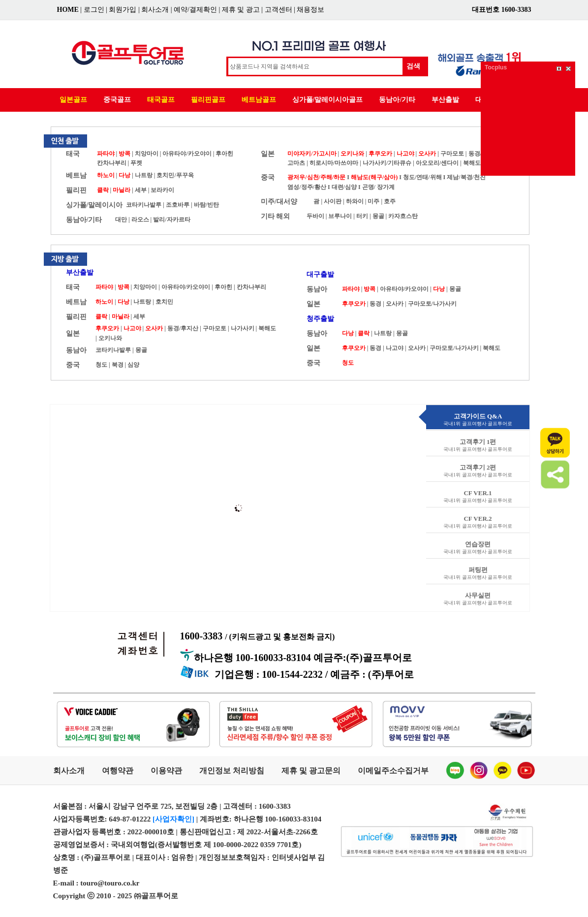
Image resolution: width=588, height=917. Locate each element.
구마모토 (452, 154)
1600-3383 (258, 636)
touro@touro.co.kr (110, 883)
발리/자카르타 (171, 220)
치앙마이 (147, 154)
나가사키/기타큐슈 (387, 163)
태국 (73, 154)
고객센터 (279, 10)
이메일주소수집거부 (393, 771)
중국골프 (117, 100)
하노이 (106, 175)
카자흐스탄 (403, 216)
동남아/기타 (397, 100)
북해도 (472, 163)
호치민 (164, 302)
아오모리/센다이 (437, 163)
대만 (121, 220)
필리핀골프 (208, 100)
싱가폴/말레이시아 (94, 205)
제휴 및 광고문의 (311, 771)
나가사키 (243, 328)
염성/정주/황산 (307, 187)
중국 (268, 177)
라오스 (140, 220)
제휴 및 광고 (241, 10)
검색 (413, 66)
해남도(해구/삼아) (374, 177)
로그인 (94, 10)
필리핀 (76, 190)
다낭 (124, 175)
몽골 (378, 216)
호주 (390, 201)
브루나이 (340, 216)
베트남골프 (259, 100)
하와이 (355, 201)
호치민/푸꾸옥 (175, 175)
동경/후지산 (183, 328)
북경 (118, 365)
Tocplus (496, 67)
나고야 (405, 154)
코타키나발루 (144, 205)
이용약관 (166, 771)
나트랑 (144, 175)
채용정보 (310, 10)
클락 (103, 190)
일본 (268, 154)
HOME (68, 10)
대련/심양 (344, 187)
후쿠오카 (380, 154)
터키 (362, 216)
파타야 (106, 154)
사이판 (333, 201)
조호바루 (178, 205)
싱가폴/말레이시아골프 (328, 100)
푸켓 (136, 163)
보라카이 (162, 190)
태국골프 (161, 100)
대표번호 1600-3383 (501, 10)
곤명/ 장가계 (378, 187)
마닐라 (122, 190)
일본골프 (73, 100)
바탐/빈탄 (206, 205)
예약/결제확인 (195, 10)
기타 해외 (276, 216)
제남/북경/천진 (466, 177)
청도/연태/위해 (422, 177)
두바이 (315, 216)
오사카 (427, 154)
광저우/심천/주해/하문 (316, 177)
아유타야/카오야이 (187, 154)
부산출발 (445, 100)
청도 (101, 365)
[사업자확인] (173, 819)
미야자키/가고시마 (312, 154)
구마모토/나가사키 (432, 304)
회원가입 (123, 10)
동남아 (76, 350)
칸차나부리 (112, 163)
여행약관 (118, 771)
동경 (375, 304)
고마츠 (296, 163)
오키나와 (352, 154)
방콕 (124, 154)
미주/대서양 (279, 202)
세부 (141, 190)
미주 (373, 201)
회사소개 (155, 10)
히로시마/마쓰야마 (335, 163)
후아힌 (224, 154)
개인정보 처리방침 (232, 771)
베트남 (76, 175)
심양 (133, 365)
